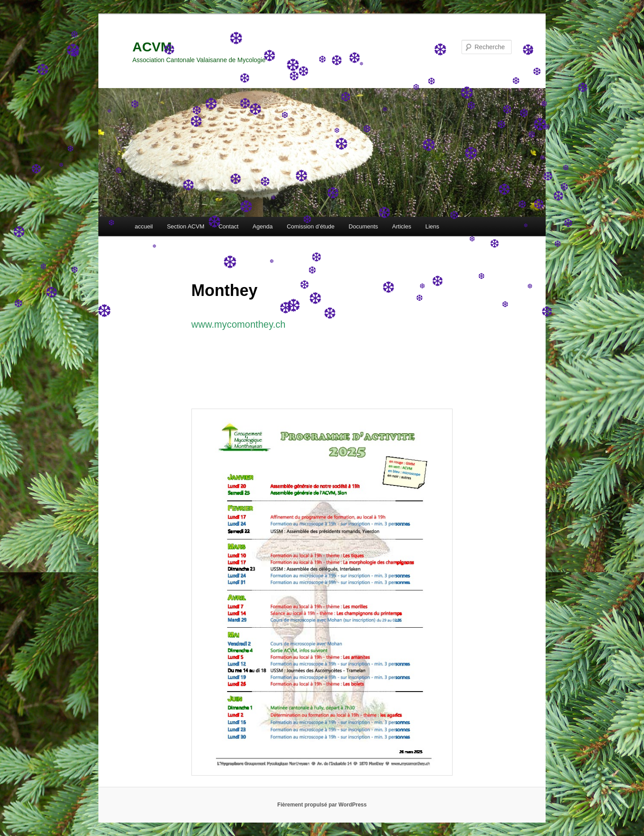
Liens (432, 226)
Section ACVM (186, 226)
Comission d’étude (311, 226)
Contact (228, 226)
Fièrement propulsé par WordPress (322, 805)
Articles (402, 226)
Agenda (263, 226)
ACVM (152, 47)
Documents (364, 226)
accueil (144, 226)
